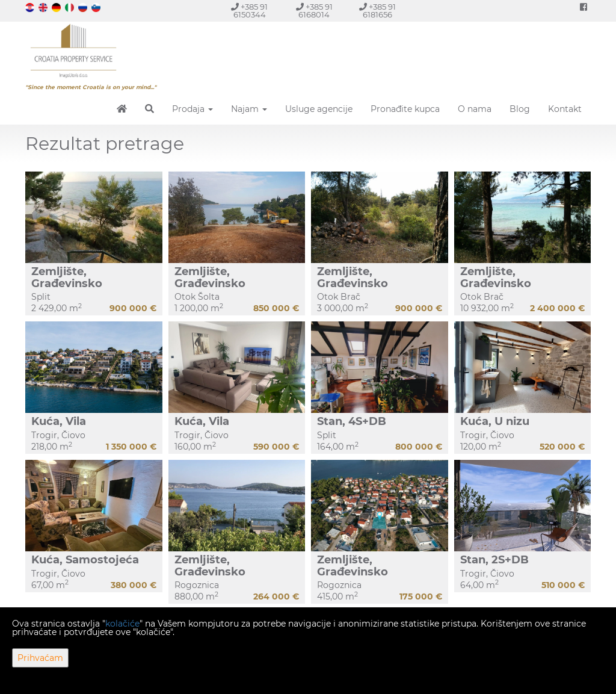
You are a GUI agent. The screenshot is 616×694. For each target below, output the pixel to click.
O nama (475, 109)
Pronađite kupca (405, 109)
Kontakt (565, 109)
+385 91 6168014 (314, 11)
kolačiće (122, 624)
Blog (520, 109)
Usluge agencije (319, 109)
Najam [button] (249, 109)
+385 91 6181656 (377, 11)
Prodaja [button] (192, 109)
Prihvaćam (40, 658)
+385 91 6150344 (249, 11)
